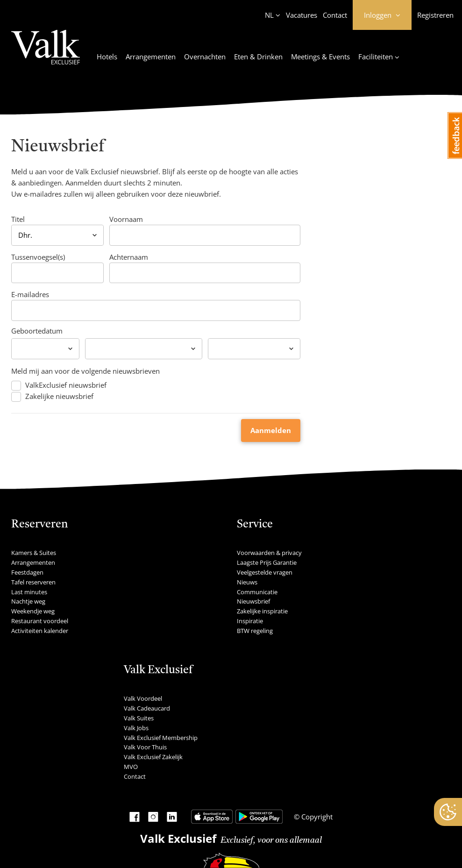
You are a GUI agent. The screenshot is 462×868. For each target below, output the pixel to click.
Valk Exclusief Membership (161, 738)
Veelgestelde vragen (265, 572)
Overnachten (205, 57)
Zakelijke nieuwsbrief (59, 396)
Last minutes (29, 592)
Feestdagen (27, 572)
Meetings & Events (320, 57)
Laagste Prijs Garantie (267, 562)
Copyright (316, 817)
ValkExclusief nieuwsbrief (66, 385)
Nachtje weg (28, 601)
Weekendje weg (33, 611)
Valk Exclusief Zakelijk (153, 757)
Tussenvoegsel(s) (38, 257)
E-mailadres (30, 294)
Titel (18, 219)
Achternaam (129, 257)
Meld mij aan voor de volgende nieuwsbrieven (85, 371)
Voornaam (126, 219)
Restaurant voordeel (40, 621)
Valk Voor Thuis (145, 747)
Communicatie (257, 592)
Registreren (435, 15)
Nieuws (247, 582)
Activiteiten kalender (40, 631)
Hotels (107, 57)
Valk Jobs (136, 728)
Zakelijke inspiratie (262, 611)
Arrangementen (151, 57)
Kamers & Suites (34, 553)
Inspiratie (250, 621)
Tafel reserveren (33, 582)
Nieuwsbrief (253, 601)
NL (269, 15)
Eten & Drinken (258, 57)
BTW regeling (255, 631)
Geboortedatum (37, 331)
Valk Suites (139, 718)
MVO (131, 767)
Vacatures (302, 15)
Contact (335, 15)
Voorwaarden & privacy (269, 553)
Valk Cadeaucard (147, 708)
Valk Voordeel (143, 698)
